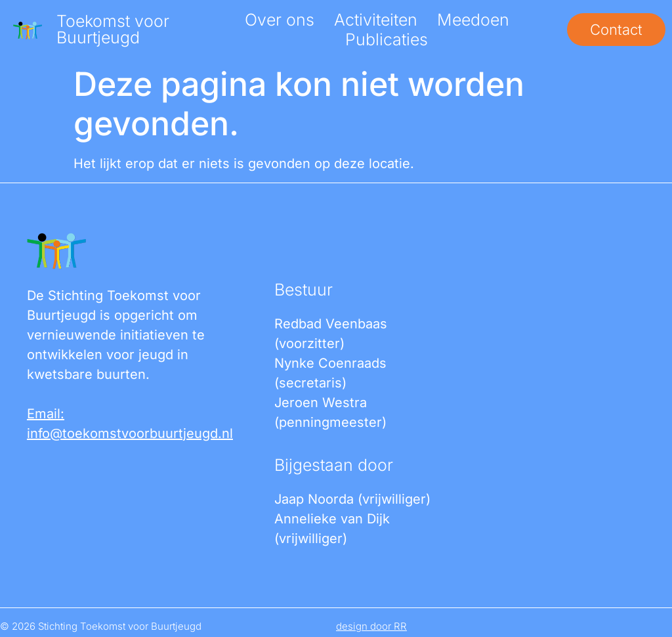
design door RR (371, 626)
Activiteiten (376, 20)
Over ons (280, 20)
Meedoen (473, 20)
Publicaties (387, 39)
